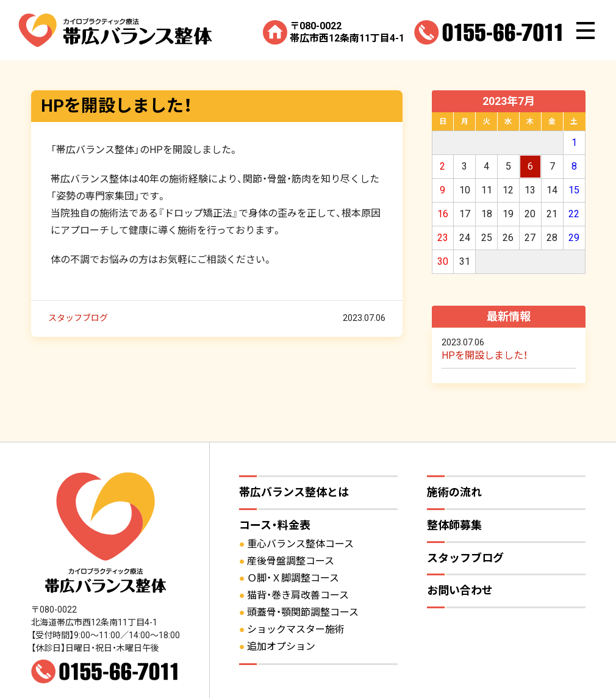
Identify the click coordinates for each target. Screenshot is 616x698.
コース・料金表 (275, 525)
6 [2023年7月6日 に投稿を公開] (530, 166)
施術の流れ (454, 492)
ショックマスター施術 (296, 629)
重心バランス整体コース (300, 544)
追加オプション (281, 646)
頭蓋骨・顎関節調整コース (303, 612)
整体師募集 (454, 525)
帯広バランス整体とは (294, 492)
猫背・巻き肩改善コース (298, 595)
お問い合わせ (460, 590)
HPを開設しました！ (116, 106)
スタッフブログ (78, 317)
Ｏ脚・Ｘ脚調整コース (293, 578)
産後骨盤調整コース (291, 561)
